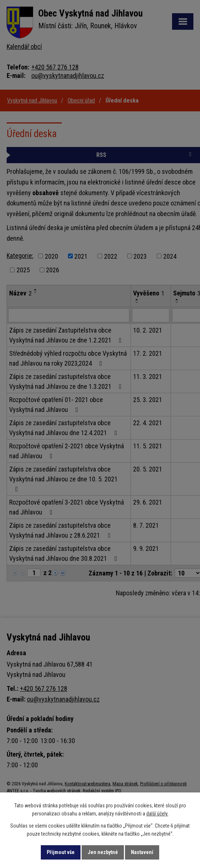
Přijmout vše (61, 852)
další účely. (157, 814)
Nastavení (142, 852)
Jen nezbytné (103, 852)
